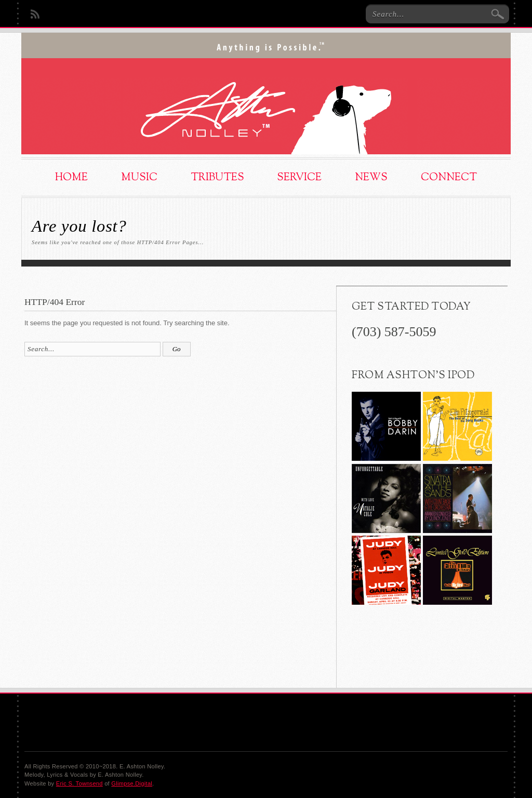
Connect (449, 178)
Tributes (217, 178)
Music (139, 178)
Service (299, 178)
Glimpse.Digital (132, 783)
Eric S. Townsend (79, 783)
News (371, 178)
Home (71, 178)
